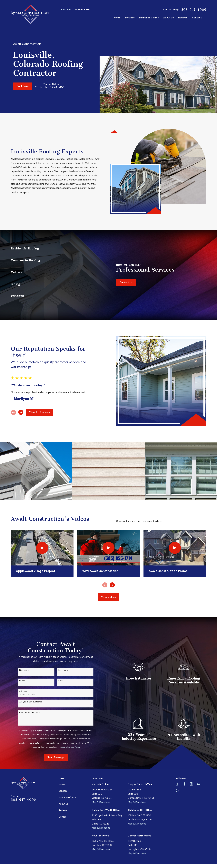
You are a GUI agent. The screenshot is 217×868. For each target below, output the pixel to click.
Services (63, 791)
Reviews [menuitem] (183, 18)
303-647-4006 (194, 10)
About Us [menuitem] (168, 18)
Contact (63, 817)
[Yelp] (177, 791)
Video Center (83, 10)
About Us (63, 804)
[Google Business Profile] (198, 784)
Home (62, 784)
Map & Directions (101, 802)
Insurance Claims (67, 797)
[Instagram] (191, 784)
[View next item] (112, 585)
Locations (65, 10)
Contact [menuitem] (197, 18)
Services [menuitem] (130, 18)
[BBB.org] (177, 784)
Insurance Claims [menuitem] (149, 18)
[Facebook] (184, 784)
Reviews (63, 810)
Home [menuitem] (117, 18)
